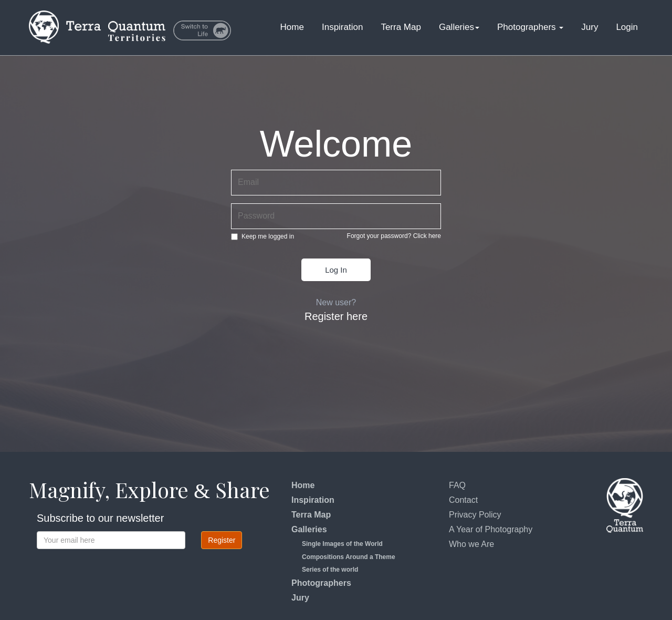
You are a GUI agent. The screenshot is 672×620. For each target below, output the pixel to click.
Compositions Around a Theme (349, 557)
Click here (427, 236)
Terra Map (401, 27)
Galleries (459, 27)
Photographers (530, 27)
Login (627, 27)
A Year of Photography (491, 529)
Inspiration (342, 27)
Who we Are (471, 544)
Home (292, 27)
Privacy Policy (475, 515)
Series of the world (330, 570)
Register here (336, 316)
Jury (590, 27)
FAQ (457, 485)
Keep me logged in (262, 236)
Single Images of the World (342, 544)
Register (222, 540)
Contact (463, 500)
